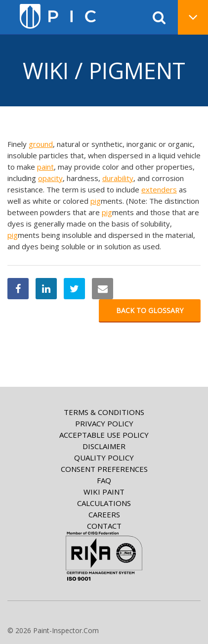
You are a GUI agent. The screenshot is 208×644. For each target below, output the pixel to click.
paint (45, 167)
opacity (50, 178)
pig (96, 201)
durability (118, 178)
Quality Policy (104, 458)
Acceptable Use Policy (104, 435)
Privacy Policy (104, 423)
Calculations (104, 503)
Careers (104, 514)
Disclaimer (104, 446)
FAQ (104, 480)
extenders (159, 189)
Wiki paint (104, 492)
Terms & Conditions (104, 412)
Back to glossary (150, 310)
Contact (104, 526)
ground (41, 144)
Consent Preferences (104, 469)
